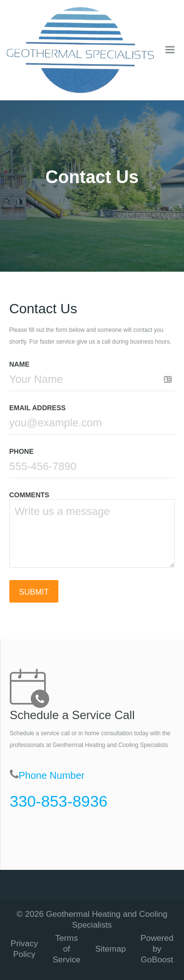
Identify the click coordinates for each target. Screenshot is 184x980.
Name (19, 364)
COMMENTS (29, 495)
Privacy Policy (25, 949)
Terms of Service (66, 949)
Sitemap (110, 949)
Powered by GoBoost (157, 949)
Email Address (38, 408)
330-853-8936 (59, 801)
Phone (22, 451)
